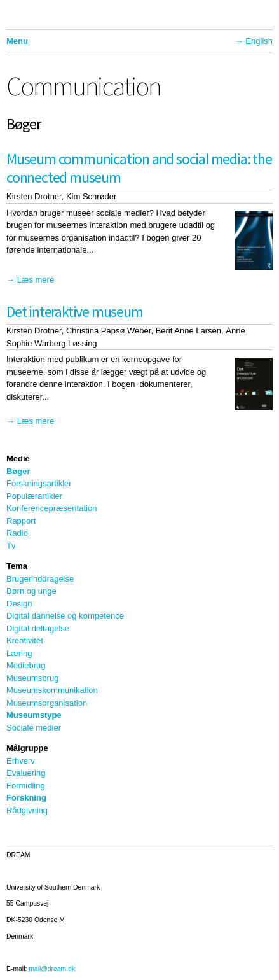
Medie (18, 458)
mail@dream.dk (52, 969)
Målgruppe (27, 748)
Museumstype (34, 715)
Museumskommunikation (52, 690)
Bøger (18, 471)
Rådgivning (27, 810)
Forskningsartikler (39, 483)
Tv (11, 546)
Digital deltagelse (38, 628)
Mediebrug (26, 665)
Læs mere (36, 280)
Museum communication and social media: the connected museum (139, 168)
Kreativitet (25, 640)
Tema (17, 566)
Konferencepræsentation (51, 508)
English (259, 41)
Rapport (21, 521)
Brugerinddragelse (40, 579)
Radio (17, 533)
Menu (17, 41)
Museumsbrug (32, 678)
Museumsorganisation (47, 703)
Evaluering (26, 773)
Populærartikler (34, 496)
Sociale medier (34, 728)
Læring (19, 653)
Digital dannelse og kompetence (65, 616)
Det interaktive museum (75, 311)
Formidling (26, 786)
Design (19, 604)
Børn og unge (31, 591)
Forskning (26, 798)
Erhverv (21, 761)
